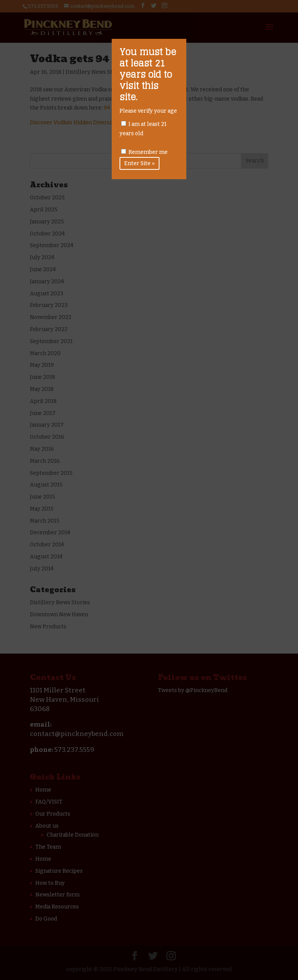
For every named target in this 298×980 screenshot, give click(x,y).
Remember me (144, 152)
